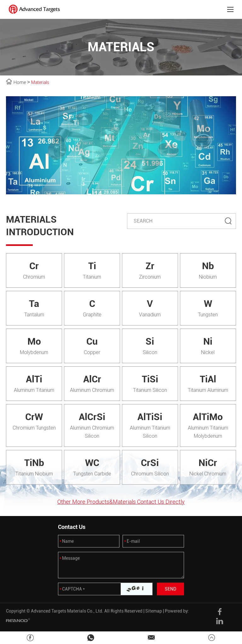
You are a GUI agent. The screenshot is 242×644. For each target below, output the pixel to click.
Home (20, 82)
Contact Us (72, 527)
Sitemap (154, 611)
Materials (40, 82)
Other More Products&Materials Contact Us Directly (121, 502)
